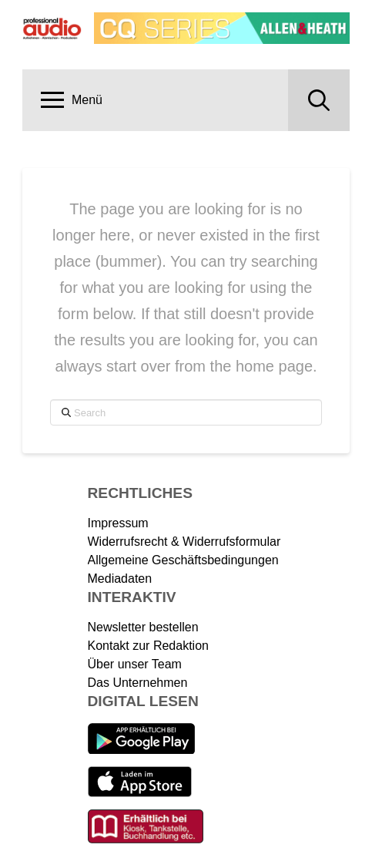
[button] (72, 100)
